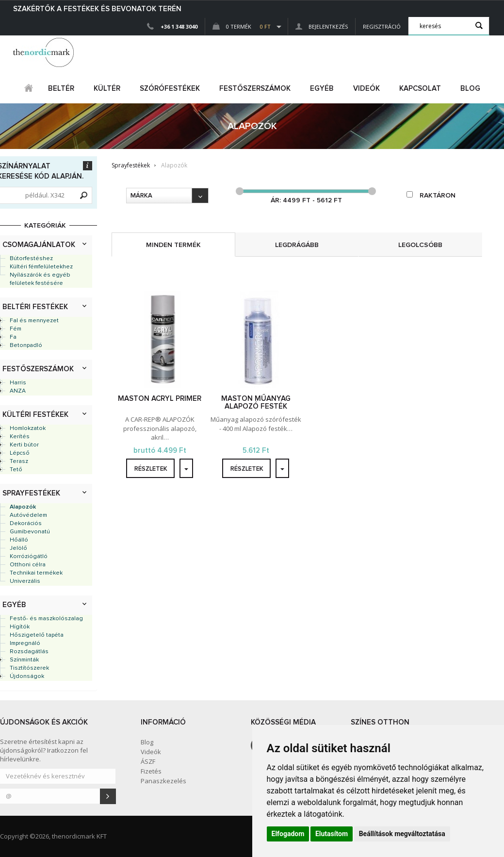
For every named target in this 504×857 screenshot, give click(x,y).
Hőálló (19, 540)
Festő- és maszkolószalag (46, 619)
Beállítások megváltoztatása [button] (402, 834)
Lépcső (20, 453)
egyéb (322, 89)
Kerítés (20, 437)
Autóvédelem (28, 515)
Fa (13, 337)
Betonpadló (26, 346)
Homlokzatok (28, 428)
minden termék (173, 245)
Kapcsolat (420, 89)
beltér (61, 89)
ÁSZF (148, 761)
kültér (107, 89)
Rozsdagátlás (29, 652)
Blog (470, 89)
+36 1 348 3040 (179, 26)
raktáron (431, 195)
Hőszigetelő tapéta (37, 635)
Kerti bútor (24, 445)
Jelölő (18, 548)
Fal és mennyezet (34, 321)
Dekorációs (26, 524)
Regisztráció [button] (382, 26)
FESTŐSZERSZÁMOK (255, 89)
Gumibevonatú (30, 532)
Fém (16, 329)
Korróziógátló (29, 557)
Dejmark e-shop (45, 52)
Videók (366, 89)
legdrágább (297, 245)
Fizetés (151, 771)
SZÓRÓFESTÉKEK (170, 89)
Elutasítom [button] (332, 834)
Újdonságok (27, 676)
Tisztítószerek (29, 668)
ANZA (18, 391)
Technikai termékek (36, 573)
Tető (16, 470)
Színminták (24, 660)
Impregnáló (25, 643)
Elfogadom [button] (288, 834)
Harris (18, 383)
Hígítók (20, 627)
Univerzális (25, 581)
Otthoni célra (28, 565)
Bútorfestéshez (31, 259)
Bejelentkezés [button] (322, 26)
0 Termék (242, 26)
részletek (151, 469)
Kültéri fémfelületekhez (41, 267)
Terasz (19, 461)
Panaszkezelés (163, 781)
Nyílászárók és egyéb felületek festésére (40, 279)
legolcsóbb (420, 245)
